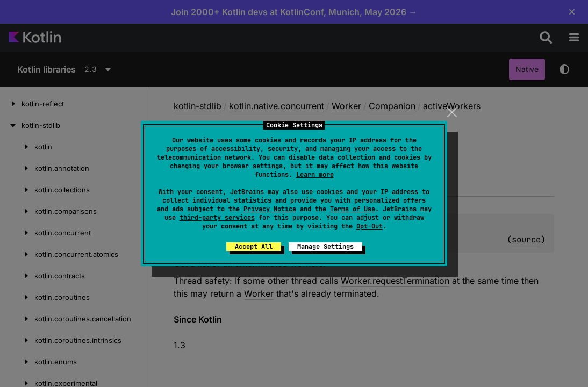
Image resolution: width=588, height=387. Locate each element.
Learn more (315, 175)
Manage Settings (325, 247)
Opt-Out (370, 226)
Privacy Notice (270, 209)
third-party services (217, 218)
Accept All (254, 247)
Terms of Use (353, 209)
